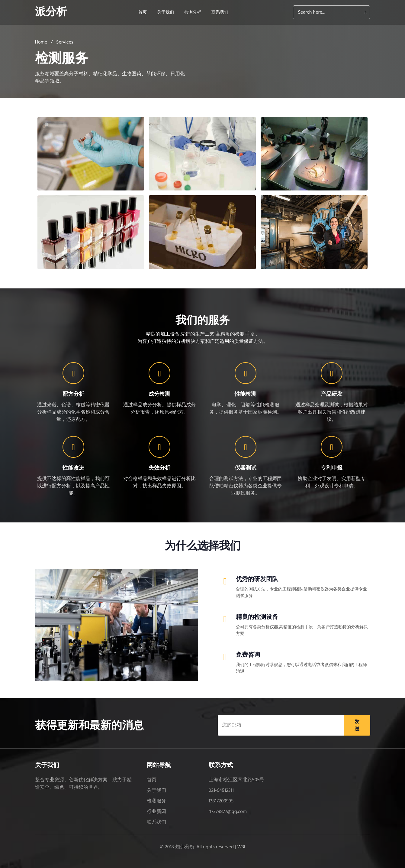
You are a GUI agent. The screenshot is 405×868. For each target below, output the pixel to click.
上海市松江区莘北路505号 (237, 780)
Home (41, 42)
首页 (144, 13)
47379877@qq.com (228, 812)
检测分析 (194, 13)
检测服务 (156, 801)
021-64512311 (221, 791)
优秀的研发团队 (257, 579)
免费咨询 (248, 655)
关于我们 (167, 13)
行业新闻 (156, 812)
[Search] (332, 12)
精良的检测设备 (257, 617)
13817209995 (221, 801)
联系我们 (221, 13)
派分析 (51, 12)
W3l (241, 847)
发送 (357, 725)
